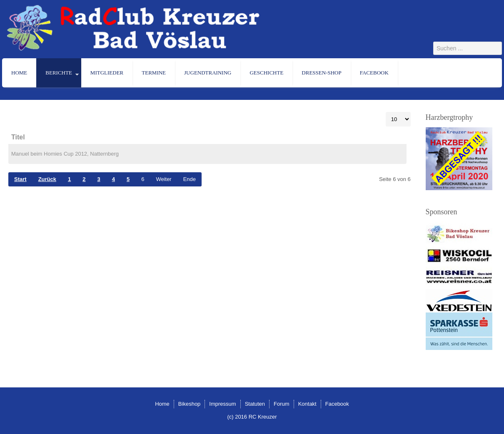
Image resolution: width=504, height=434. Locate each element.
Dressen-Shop (321, 73)
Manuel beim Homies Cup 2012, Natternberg (65, 154)
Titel (18, 137)
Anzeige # (386, 112)
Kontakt (307, 404)
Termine (154, 73)
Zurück (47, 179)
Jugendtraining (208, 73)
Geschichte (266, 73)
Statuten (255, 404)
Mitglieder (107, 73)
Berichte (59, 73)
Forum (282, 404)
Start (20, 179)
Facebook (374, 73)
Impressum (222, 404)
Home (19, 73)
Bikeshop (189, 404)
